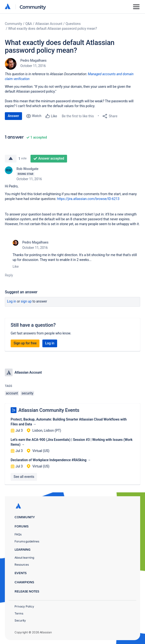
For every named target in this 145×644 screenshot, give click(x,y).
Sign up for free (25, 343)
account (12, 393)
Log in (12, 301)
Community (33, 7)
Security (20, 620)
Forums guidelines (27, 541)
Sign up (26, 301)
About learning (24, 558)
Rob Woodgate (27, 169)
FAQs (18, 534)
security (27, 393)
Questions (73, 24)
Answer (13, 116)
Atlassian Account (49, 24)
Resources (22, 565)
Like (16, 266)
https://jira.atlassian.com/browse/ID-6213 (88, 199)
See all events (24, 477)
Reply (9, 275)
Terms (19, 613)
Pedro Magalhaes (33, 60)
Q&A (29, 24)
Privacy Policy (24, 606)
